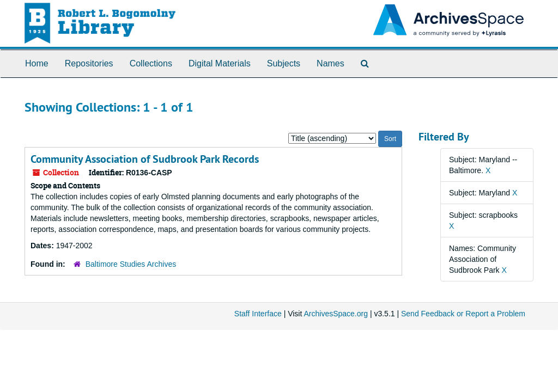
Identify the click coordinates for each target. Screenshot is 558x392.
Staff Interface (258, 314)
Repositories (89, 63)
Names (330, 63)
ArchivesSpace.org (336, 314)
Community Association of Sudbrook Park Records (145, 159)
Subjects (284, 63)
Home (37, 63)
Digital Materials (220, 63)
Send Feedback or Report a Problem (463, 314)
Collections (151, 63)
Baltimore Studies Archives (131, 264)
